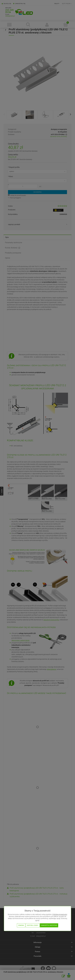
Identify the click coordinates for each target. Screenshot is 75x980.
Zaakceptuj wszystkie (49, 925)
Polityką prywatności (60, 914)
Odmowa (21, 925)
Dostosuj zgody (33, 925)
